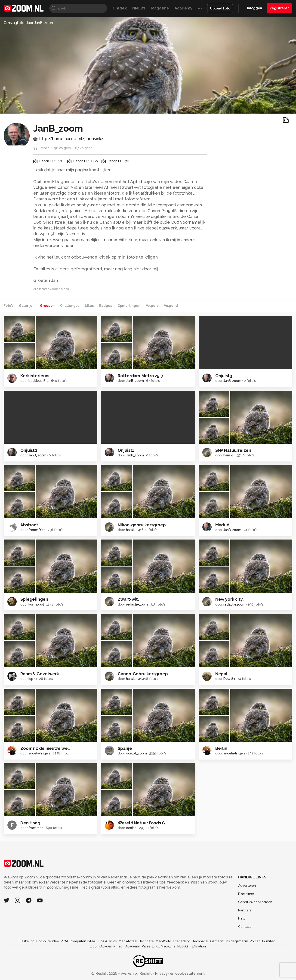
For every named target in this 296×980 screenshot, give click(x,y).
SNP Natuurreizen (233, 450)
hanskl (228, 455)
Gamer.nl (217, 941)
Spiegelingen (34, 599)
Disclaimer (246, 894)
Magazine (160, 8)
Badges (106, 306)
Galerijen (27, 306)
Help (242, 918)
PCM (64, 941)
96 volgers (62, 148)
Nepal (221, 674)
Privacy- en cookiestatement (179, 973)
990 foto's (41, 148)
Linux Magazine (164, 946)
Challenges (70, 306)
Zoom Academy (103, 946)
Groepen (47, 306)
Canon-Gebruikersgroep (143, 674)
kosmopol (36, 604)
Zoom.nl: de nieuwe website (49, 748)
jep (31, 679)
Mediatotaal (128, 941)
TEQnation (198, 946)
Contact (244, 927)
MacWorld (163, 941)
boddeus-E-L (39, 381)
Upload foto (220, 8)
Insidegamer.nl (237, 941)
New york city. (229, 599)
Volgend (171, 306)
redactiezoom (137, 604)
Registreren (279, 8)
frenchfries (37, 530)
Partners (245, 910)
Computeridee (48, 941)
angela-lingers (39, 753)
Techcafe (146, 941)
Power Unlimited (263, 941)
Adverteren (247, 886)
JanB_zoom (135, 381)
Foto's (9, 306)
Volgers (152, 306)
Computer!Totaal (83, 941)
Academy (183, 8)
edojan (131, 828)
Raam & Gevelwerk (40, 674)
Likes (89, 306)
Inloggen (254, 8)
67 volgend (84, 148)
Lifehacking (182, 941)
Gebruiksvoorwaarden (255, 902)
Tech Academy (128, 946)
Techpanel (200, 941)
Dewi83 (229, 679)
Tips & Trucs (107, 941)
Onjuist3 (224, 376)
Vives (146, 946)
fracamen (36, 828)
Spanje (125, 748)
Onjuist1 (126, 450)
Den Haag (30, 823)
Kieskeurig (27, 941)
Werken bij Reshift (136, 973)
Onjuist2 (29, 450)
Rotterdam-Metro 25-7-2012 (146, 376)
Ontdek (120, 8)
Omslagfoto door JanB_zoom (29, 23)
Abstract (29, 525)
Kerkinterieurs (35, 376)
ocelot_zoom (136, 753)
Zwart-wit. (128, 599)
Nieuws (139, 8)
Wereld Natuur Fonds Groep (146, 823)
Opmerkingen (129, 306)
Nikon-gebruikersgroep (142, 525)
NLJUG (183, 946)
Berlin (221, 748)
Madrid (222, 525)
